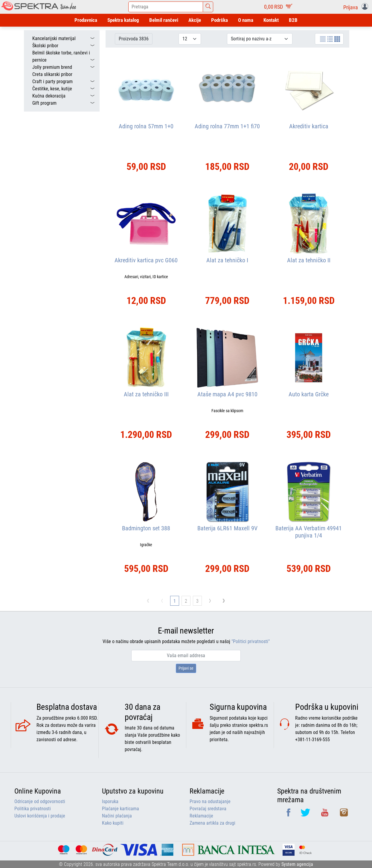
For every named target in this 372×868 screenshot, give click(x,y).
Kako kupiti (113, 823)
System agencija (297, 864)
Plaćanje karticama (121, 809)
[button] (357, 7)
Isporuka (110, 801)
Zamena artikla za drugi (212, 823)
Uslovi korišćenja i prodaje (40, 816)
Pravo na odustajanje (210, 801)
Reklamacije (201, 816)
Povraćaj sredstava (208, 809)
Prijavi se (186, 668)
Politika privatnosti (33, 809)
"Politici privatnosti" (251, 641)
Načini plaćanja (117, 816)
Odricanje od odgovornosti (40, 801)
